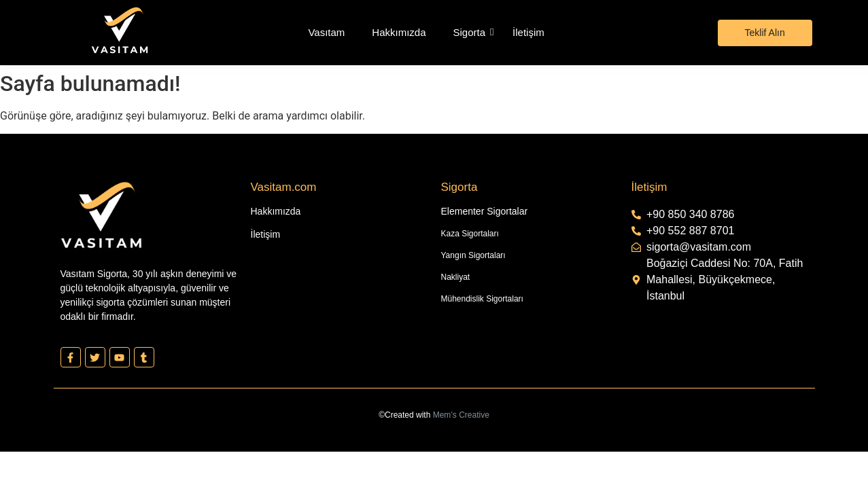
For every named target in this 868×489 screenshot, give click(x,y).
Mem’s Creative (461, 415)
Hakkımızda (399, 32)
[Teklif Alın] (765, 33)
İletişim (528, 32)
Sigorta (470, 32)
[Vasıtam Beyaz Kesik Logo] (120, 30)
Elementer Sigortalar (485, 211)
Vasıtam (326, 32)
